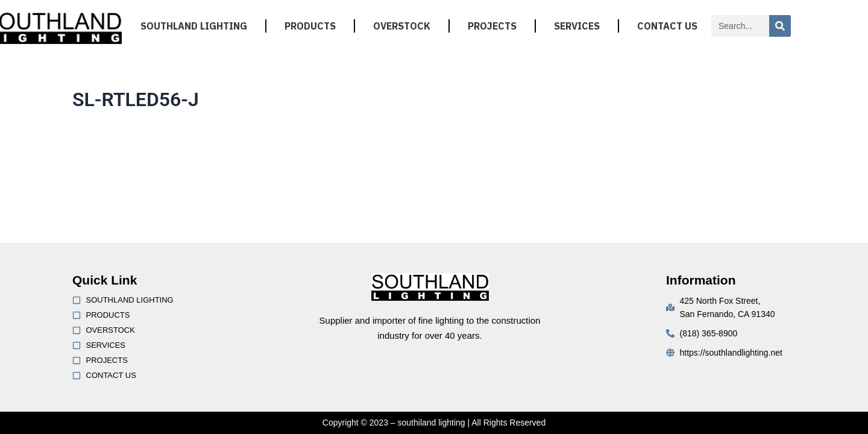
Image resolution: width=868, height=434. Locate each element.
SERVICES (577, 26)
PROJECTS (492, 26)
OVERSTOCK (402, 26)
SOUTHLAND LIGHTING (194, 26)
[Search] (780, 26)
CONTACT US (667, 26)
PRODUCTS (310, 26)
